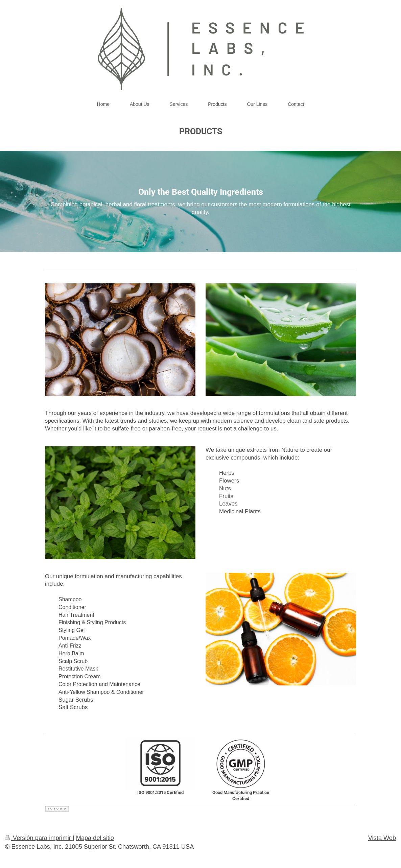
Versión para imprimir (39, 838)
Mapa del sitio (95, 838)
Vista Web (382, 838)
